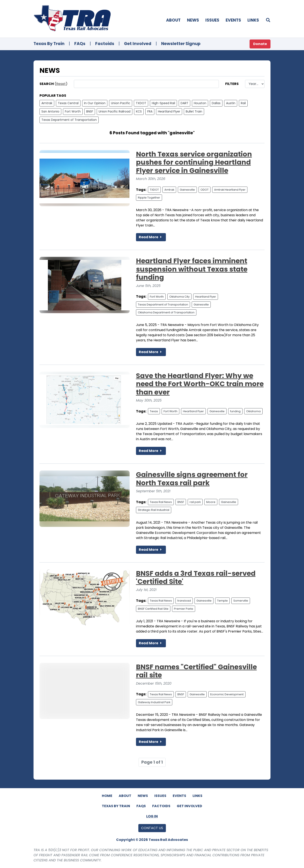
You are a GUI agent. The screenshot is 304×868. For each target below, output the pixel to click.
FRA (150, 111)
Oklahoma (253, 411)
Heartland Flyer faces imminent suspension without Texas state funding (192, 269)
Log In (152, 816)
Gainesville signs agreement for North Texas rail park (192, 479)
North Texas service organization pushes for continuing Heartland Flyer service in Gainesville (194, 162)
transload (184, 601)
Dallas (216, 103)
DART (184, 103)
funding (235, 411)
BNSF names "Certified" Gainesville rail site (196, 671)
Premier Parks (184, 609)
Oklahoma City (179, 297)
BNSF (90, 111)
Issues (212, 20)
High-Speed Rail (163, 103)
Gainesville (187, 190)
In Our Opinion (95, 103)
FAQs (80, 44)
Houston (200, 103)
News (193, 20)
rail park (195, 502)
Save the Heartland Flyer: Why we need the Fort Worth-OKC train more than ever (200, 384)
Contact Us (152, 828)
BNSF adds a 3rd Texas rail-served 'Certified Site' (196, 577)
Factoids (105, 44)
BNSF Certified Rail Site (153, 609)
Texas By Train (49, 44)
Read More (151, 237)
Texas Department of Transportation (69, 120)
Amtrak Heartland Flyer (230, 190)
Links (253, 20)
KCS (139, 111)
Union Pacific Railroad (115, 111)
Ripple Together (149, 198)
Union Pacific (121, 103)
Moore (211, 502)
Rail (243, 103)
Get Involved (138, 44)
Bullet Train (194, 111)
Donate (260, 44)
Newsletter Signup (181, 44)
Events (233, 20)
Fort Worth (73, 111)
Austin (231, 103)
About (173, 20)
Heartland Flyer (169, 111)
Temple (222, 601)
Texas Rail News (161, 502)
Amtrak (47, 103)
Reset (61, 84)
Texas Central (68, 103)
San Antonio (50, 111)
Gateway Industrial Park (154, 702)
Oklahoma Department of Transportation (166, 312)
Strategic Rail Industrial (154, 510)
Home (107, 796)
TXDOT (141, 103)
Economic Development (227, 694)
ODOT (205, 190)
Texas (154, 411)
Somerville (241, 601)
